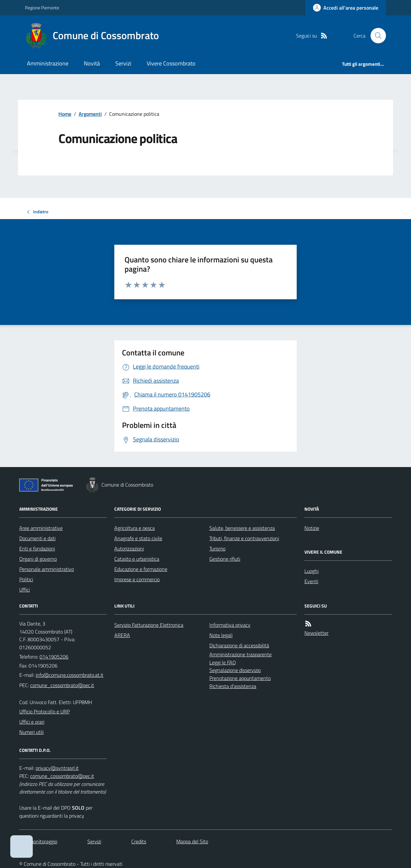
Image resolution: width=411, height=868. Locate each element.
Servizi (123, 63)
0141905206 (54, 657)
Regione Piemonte (42, 8)
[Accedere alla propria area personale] (346, 8)
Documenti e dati (37, 538)
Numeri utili (31, 732)
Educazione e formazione (141, 569)
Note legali (221, 635)
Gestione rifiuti (225, 559)
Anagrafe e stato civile (138, 538)
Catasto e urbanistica (137, 559)
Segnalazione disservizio (235, 670)
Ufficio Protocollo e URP (44, 711)
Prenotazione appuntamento (240, 678)
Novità (92, 63)
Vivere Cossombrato (171, 63)
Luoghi (311, 571)
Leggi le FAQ (223, 662)
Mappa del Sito (192, 841)
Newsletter (316, 633)
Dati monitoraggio (38, 841)
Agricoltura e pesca (135, 528)
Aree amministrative (41, 528)
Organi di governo (38, 559)
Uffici (25, 590)
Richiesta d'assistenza (233, 686)
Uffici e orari (32, 722)
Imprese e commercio (137, 579)
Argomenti (90, 114)
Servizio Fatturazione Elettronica (149, 625)
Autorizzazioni (129, 549)
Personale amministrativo (47, 569)
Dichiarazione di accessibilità (239, 645)
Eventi (311, 581)
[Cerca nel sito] (376, 36)
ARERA (122, 635)
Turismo (217, 549)
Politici (26, 579)
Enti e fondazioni (37, 549)
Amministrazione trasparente (240, 654)
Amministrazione (48, 63)
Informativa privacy (230, 625)
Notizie (312, 528)
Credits (139, 841)
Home (65, 114)
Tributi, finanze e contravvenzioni (244, 538)
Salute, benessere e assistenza (242, 528)
